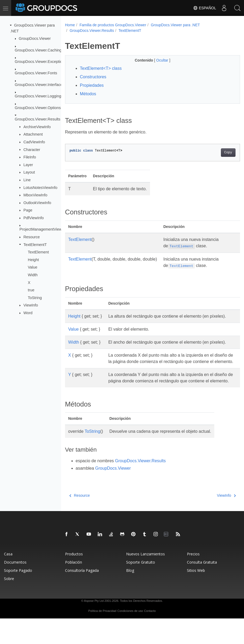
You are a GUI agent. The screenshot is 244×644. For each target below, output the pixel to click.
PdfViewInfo (34, 218)
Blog (130, 596)
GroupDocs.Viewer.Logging (38, 96)
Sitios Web (196, 596)
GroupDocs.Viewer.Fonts (36, 73)
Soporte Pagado (18, 596)
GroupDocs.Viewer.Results (38, 119)
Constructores (93, 77)
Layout (29, 172)
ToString (35, 298)
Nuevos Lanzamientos (145, 579)
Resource (32, 237)
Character (32, 149)
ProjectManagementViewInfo (44, 229)
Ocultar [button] (157, 60)
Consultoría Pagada (82, 596)
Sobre (9, 604)
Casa (8, 579)
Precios (193, 579)
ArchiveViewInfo (37, 127)
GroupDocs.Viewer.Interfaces (40, 85)
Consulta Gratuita (202, 588)
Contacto (150, 636)
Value (33, 267)
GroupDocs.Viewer (35, 38)
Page (28, 210)
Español (205, 8)
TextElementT (35, 244)
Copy (216, 153)
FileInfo (30, 157)
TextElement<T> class (101, 68)
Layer (28, 165)
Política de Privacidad (102, 636)
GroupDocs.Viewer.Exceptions (41, 62)
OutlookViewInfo (37, 203)
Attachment (33, 134)
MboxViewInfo (35, 195)
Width (33, 275)
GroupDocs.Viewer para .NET (175, 25)
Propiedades (92, 85)
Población (74, 588)
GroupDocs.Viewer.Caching (38, 50)
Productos (74, 579)
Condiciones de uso (130, 636)
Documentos (15, 588)
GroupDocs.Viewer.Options (38, 107)
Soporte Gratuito (141, 588)
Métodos (88, 94)
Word (28, 313)
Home (70, 25)
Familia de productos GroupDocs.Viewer (113, 25)
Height (33, 260)
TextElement (38, 252)
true (31, 290)
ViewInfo (31, 305)
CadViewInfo (34, 142)
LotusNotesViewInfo (40, 187)
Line (27, 180)
